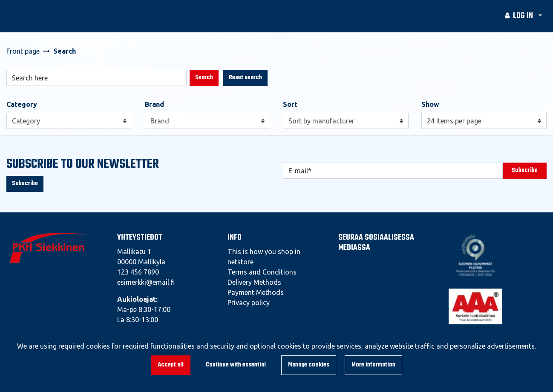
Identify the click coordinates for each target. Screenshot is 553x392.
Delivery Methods (254, 282)
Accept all (171, 365)
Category (22, 104)
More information (373, 365)
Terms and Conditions (262, 272)
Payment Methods (256, 292)
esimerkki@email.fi (146, 282)
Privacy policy (249, 303)
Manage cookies (309, 365)
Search (204, 78)
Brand (154, 104)
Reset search (245, 78)
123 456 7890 (138, 272)
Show (430, 104)
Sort (290, 104)
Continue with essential (236, 365)
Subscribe (25, 184)
